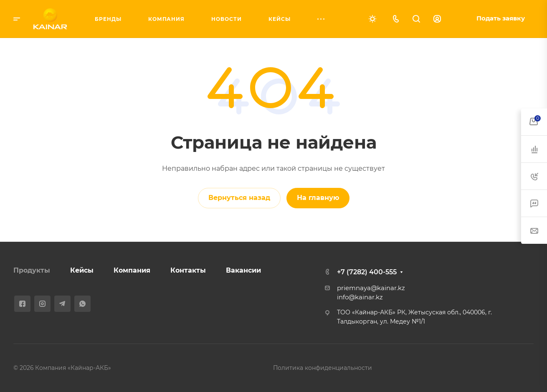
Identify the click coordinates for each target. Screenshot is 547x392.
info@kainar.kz (360, 297)
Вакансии (243, 270)
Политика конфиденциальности (323, 368)
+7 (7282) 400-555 (367, 272)
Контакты (188, 270)
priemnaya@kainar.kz (371, 288)
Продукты (32, 270)
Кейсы (82, 270)
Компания (132, 270)
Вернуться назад (239, 198)
